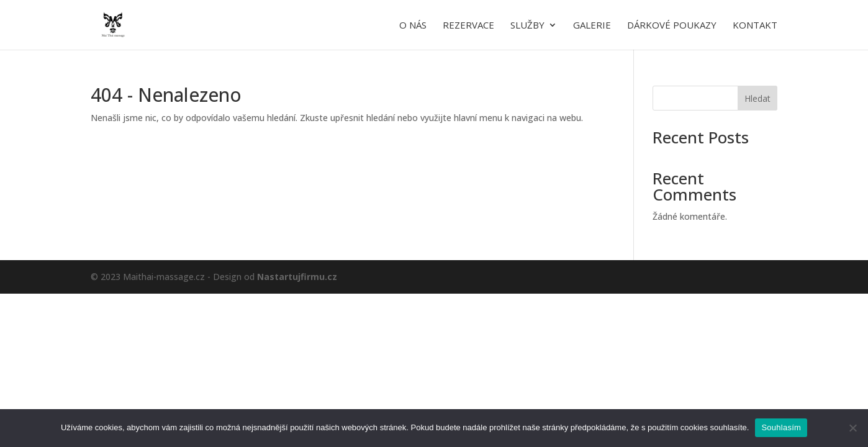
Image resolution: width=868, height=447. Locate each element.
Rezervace (468, 26)
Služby (527, 26)
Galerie (592, 26)
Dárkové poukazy (672, 26)
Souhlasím (781, 427)
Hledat (757, 98)
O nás (413, 26)
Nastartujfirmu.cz (297, 277)
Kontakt (755, 26)
